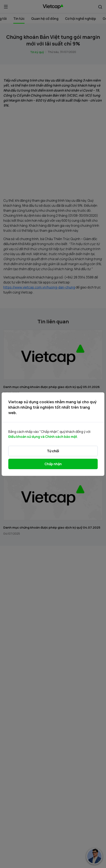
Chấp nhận (53, 464)
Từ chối (53, 451)
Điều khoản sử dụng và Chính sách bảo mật (43, 437)
